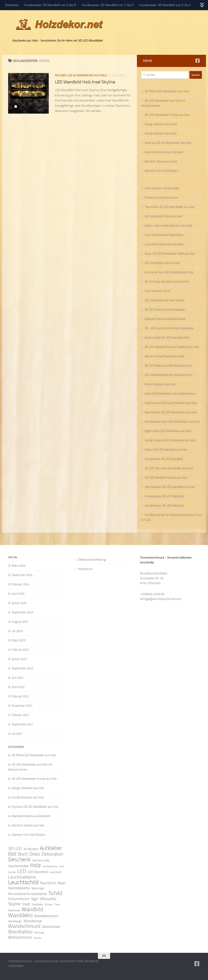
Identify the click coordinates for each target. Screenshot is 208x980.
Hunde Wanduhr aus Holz (161, 134)
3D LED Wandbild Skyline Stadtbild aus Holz (172, 347)
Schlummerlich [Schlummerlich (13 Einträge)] (19, 899)
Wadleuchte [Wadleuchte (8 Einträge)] (14, 910)
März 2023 (19, 640)
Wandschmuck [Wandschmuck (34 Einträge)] (24, 926)
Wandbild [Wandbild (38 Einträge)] (32, 909)
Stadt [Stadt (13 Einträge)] (26, 904)
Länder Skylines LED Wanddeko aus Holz (170, 440)
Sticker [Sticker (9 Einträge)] (49, 904)
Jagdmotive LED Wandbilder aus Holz (168, 431)
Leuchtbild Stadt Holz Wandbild (164, 244)
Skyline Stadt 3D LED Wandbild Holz (167, 338)
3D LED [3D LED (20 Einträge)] (15, 849)
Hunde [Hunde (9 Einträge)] (12, 872)
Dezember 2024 (22, 575)
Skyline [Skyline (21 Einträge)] (14, 904)
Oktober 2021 (21, 715)
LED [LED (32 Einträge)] (22, 871)
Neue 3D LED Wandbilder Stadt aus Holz (170, 254)
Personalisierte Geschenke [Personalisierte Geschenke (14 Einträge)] (28, 894)
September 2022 (23, 668)
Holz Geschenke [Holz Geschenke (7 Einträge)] (50, 866)
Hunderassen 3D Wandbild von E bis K (165, 5)
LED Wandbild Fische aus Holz (163, 216)
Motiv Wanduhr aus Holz (160, 384)
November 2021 (22, 706)
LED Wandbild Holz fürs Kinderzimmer (169, 375)
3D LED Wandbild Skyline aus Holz (166, 478)
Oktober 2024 (21, 584)
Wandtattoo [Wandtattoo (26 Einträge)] (20, 932)
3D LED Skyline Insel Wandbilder (165, 310)
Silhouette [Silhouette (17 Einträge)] (48, 899)
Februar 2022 (20, 696)
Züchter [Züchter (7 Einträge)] (38, 938)
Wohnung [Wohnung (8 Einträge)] (39, 933)
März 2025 (19, 566)
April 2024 (18, 594)
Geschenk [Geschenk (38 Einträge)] (19, 859)
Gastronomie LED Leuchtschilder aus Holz (171, 403)
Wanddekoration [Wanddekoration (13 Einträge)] (46, 916)
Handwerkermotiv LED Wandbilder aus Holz (172, 422)
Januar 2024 (19, 603)
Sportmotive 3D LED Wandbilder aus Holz (171, 412)
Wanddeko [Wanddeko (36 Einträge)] (20, 915)
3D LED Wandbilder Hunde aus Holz (167, 115)
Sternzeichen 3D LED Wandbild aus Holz (170, 487)
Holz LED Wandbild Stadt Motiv (164, 235)
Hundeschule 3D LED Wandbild (164, 496)
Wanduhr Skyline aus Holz (161, 162)
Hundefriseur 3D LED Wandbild (164, 506)
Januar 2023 (19, 659)
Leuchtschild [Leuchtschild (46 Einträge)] (23, 882)
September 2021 (23, 724)
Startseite (12, 5)
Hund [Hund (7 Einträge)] (62, 866)
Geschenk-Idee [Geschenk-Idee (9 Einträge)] (41, 860)
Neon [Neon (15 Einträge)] (62, 883)
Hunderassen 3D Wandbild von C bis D (108, 5)
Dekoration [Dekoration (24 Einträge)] (52, 854)
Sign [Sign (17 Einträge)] (35, 899)
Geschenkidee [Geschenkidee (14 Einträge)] (18, 866)
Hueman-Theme (63, 972)
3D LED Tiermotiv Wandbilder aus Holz (169, 468)
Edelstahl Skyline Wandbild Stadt (165, 319)
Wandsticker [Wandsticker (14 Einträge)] (51, 927)
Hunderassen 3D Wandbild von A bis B (50, 5)
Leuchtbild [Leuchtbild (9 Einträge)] (55, 872)
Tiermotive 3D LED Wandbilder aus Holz (170, 207)
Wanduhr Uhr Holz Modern (162, 171)
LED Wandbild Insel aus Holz (162, 263)
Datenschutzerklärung (92, 560)
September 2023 (23, 612)
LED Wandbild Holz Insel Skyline (85, 82)
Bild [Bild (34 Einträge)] (12, 854)
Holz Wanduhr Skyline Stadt (162, 188)
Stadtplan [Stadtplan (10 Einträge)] (37, 904)
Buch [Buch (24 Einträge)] (23, 854)
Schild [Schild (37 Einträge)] (55, 893)
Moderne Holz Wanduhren (161, 198)
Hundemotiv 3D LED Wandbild (164, 459)
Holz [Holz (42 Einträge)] (35, 865)
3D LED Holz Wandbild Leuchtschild (167, 282)
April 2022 (18, 687)
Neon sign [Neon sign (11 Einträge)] (38, 888)
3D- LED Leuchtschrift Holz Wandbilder (169, 328)
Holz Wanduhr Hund (157, 291)
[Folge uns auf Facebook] (197, 61)
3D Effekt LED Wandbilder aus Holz (167, 91)
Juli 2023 (17, 631)
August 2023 (20, 622)
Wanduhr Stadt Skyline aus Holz (165, 356)
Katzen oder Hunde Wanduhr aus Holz (169, 226)
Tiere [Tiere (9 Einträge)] (57, 904)
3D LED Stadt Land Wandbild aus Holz (168, 366)
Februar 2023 (20, 650)
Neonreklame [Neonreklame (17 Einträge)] (19, 888)
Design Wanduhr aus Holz (161, 124)
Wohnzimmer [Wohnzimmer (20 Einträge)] (20, 937)
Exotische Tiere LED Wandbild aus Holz (169, 272)
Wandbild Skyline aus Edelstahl (164, 152)
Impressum (85, 569)
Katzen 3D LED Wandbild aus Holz (166, 450)
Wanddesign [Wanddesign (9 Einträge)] (15, 921)
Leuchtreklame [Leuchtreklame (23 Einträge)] (22, 877)
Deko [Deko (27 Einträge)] (35, 854)
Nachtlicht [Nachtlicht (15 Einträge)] (48, 883)
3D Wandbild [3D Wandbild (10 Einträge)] (31, 849)
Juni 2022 (18, 678)
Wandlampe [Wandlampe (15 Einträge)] (33, 921)
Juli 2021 (17, 734)
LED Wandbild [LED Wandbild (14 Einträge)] (38, 872)
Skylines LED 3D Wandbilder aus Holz (81, 75)
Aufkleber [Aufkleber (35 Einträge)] (51, 848)
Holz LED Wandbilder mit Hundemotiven (170, 394)
